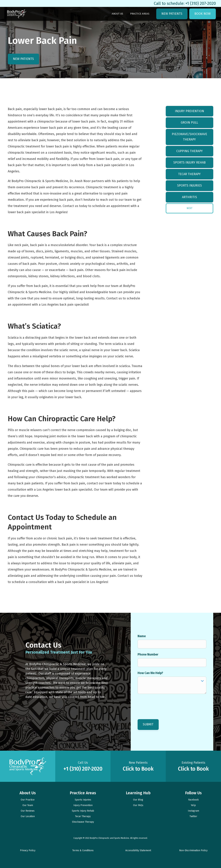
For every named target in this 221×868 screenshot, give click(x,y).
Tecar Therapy (189, 174)
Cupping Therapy (189, 151)
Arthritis (189, 197)
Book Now (203, 14)
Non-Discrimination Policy (193, 850)
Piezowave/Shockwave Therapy (189, 137)
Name (142, 636)
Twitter (193, 816)
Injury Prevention (189, 111)
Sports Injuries (189, 186)
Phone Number (148, 654)
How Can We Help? (150, 673)
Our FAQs (138, 805)
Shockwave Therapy (83, 822)
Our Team (28, 805)
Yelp (193, 805)
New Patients (172, 14)
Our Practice (28, 800)
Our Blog (138, 800)
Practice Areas (140, 14)
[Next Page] (189, 208)
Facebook (193, 800)
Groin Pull (189, 123)
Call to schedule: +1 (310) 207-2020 (185, 3)
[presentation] (164, 704)
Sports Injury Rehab (189, 162)
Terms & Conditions (83, 850)
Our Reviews (28, 811)
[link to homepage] (17, 14)
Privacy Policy (28, 850)
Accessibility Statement (138, 850)
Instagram (193, 811)
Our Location (28, 816)
